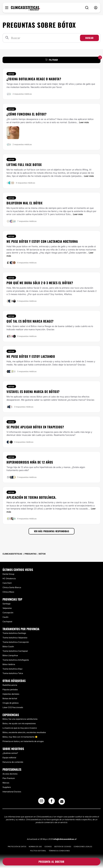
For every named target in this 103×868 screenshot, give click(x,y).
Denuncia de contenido (13, 762)
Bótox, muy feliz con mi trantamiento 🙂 (20, 737)
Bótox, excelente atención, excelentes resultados (24, 732)
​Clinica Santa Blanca (12, 587)
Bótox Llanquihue (10, 655)
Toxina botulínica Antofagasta (16, 660)
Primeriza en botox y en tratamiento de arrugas (23, 741)
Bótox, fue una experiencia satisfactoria (20, 719)
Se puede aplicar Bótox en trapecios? (35, 427)
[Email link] (62, 801)
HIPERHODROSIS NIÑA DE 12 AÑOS (30, 462)
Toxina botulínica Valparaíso (15, 638)
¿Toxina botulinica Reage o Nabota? (34, 79)
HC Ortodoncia (9, 578)
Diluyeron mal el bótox (24, 203)
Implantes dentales (11, 694)
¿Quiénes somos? (10, 753)
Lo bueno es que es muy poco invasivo (20, 728)
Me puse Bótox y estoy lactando (31, 356)
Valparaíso (7, 608)
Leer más (84, 122)
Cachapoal (7, 621)
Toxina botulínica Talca (13, 673)
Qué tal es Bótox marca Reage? (30, 321)
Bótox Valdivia (9, 664)
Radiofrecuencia (10, 685)
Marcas (6, 783)
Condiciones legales (83, 846)
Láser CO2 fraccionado (13, 707)
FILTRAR (73, 59)
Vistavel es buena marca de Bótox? (33, 392)
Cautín (5, 617)
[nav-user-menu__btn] (96, 8)
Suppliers (7, 787)
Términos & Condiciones (59, 851)
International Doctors (12, 792)
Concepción (8, 613)
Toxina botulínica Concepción (16, 642)
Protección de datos (17, 846)
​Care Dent (7, 583)
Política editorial (38, 851)
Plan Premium (9, 778)
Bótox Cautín (8, 646)
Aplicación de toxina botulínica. (31, 497)
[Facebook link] (52, 802)
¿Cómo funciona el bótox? (27, 114)
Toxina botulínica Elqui (12, 669)
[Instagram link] (41, 802)
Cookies (48, 846)
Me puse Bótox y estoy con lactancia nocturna (42, 241)
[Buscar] (45, 38)
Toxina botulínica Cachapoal (15, 651)
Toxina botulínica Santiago (14, 633)
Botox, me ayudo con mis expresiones (19, 723)
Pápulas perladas (10, 690)
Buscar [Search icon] (89, 38)
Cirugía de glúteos (11, 703)
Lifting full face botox (24, 165)
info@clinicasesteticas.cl (65, 839)
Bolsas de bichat (10, 698)
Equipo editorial (9, 758)
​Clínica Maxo (8, 592)
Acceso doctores (10, 774)
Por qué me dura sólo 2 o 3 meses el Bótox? (40, 283)
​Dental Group (8, 574)
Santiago (7, 604)
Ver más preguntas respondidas (51, 531)
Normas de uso (35, 846)
